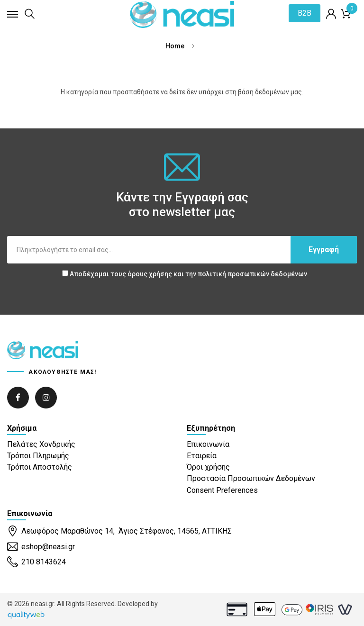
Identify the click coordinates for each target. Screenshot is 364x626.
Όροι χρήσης (208, 467)
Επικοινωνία (208, 444)
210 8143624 (36, 562)
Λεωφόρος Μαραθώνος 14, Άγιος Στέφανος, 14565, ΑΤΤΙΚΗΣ (119, 531)
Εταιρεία (202, 456)
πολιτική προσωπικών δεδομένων (252, 274)
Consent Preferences (222, 490)
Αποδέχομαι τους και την (185, 274)
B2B (304, 14)
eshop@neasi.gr (41, 547)
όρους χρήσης (150, 274)
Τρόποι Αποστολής (40, 467)
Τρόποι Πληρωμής (38, 456)
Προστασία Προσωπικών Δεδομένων (251, 478)
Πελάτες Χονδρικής (41, 444)
